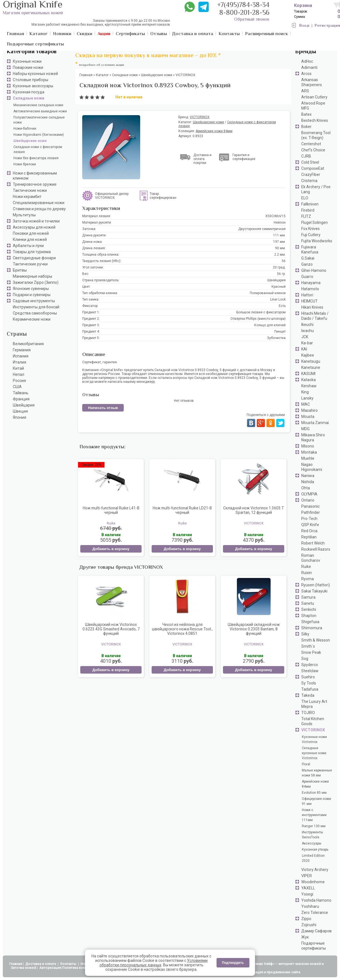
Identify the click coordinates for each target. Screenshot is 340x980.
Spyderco (310, 665)
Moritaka (309, 452)
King (305, 392)
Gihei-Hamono (314, 270)
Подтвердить (233, 963)
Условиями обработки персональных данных (154, 963)
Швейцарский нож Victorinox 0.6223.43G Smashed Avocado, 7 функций (111, 629)
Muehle (308, 458)
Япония (20, 417)
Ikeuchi (307, 325)
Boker (306, 127)
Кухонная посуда (29, 92)
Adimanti (309, 67)
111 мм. (279, 235)
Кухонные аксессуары (33, 86)
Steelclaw (310, 671)
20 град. (279, 267)
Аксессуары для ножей (34, 227)
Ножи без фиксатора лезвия (36, 158)
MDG (305, 429)
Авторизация (50, 968)
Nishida (308, 482)
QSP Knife (310, 525)
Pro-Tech (309, 519)
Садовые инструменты (34, 301)
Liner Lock (278, 299)
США (17, 387)
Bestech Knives (315, 120)
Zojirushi (309, 925)
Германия (22, 350)
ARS (305, 91)
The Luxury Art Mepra (314, 704)
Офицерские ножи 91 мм (316, 801)
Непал (19, 374)
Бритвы (20, 270)
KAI (304, 349)
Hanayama (311, 283)
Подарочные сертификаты (314, 946)
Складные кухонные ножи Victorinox (314, 753)
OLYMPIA (309, 494)
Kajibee (308, 355)
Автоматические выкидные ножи (40, 111)
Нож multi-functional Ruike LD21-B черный (182, 510)
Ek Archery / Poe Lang (316, 189)
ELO (305, 198)
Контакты (69, 964)
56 (284, 261)
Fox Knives (310, 229)
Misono (308, 446)
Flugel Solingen (314, 222)
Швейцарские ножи (30, 141)
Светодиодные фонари (34, 258)
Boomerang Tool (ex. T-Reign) (316, 135)
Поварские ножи (28, 67)
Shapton (309, 616)
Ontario (308, 500)
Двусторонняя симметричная (262, 229)
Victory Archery (315, 870)
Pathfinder (311, 512)
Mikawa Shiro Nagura (313, 437)
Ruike (306, 567)
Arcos (306, 74)
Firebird (308, 210)
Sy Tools (309, 683)
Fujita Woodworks (317, 241)
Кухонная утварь (315, 850)
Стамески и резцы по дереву (39, 209)
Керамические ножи (32, 319)
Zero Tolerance (315, 913)
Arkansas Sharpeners (312, 82)
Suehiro (308, 677)
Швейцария (24, 405)
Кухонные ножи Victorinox (314, 739)
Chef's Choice (313, 150)
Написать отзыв (103, 408)
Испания (21, 356)
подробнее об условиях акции (102, 65)
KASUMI (308, 374)
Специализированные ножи (39, 203)
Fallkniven (310, 204)
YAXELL (308, 888)
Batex (306, 114)
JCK (305, 337)
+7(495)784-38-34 (243, 5)
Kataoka (309, 380)
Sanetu (308, 603)
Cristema (309, 181)
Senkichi (309, 609)
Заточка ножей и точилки (36, 221)
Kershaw (309, 386)
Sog (305, 659)
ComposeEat (313, 168)
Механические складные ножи (38, 105)
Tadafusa (310, 689)
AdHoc (307, 61)
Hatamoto (310, 289)
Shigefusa (310, 622)
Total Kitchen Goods (313, 721)
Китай (18, 368)
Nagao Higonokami (312, 467)
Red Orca (309, 531)
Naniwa (308, 476)
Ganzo (307, 264)
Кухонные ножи (27, 61)
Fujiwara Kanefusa (310, 250)
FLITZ (306, 216)
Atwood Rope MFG (313, 106)
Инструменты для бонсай (36, 307)
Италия (20, 362)
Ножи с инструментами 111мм (314, 815)
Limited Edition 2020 (313, 858)
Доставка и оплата (41, 964)
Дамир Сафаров (316, 931)
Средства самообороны (35, 313)
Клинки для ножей (30, 239)
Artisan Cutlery (314, 97)
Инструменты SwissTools (312, 835)
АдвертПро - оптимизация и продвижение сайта (259, 972)
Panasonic (310, 506)
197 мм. (279, 242)
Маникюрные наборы (32, 276)
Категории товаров (32, 52)
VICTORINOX (313, 730)
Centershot (311, 144)
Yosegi (307, 894)
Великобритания (28, 344)
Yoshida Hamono (316, 900)
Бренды (306, 52)
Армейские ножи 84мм (315, 784)
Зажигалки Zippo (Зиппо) (36, 282)
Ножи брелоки (25, 164)
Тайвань (21, 393)
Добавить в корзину (111, 549)
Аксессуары (312, 843)
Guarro (307, 277)
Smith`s (308, 646)
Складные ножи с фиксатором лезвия (38, 149)
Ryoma (308, 579)
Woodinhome (313, 882)
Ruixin (307, 573)
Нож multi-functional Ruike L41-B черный (111, 510)
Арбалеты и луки (28, 246)
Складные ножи (29, 98)
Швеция (20, 411)
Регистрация (327, 26)
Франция (21, 399)
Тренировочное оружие (35, 184)
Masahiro (309, 410)
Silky (305, 634)
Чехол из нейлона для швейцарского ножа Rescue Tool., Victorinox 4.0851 (182, 629)
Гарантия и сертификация (244, 157)
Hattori (307, 295)
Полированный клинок (268, 293)
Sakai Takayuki (314, 591)
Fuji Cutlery (311, 235)
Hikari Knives (312, 307)
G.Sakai (308, 258)
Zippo (306, 919)
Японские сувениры (31, 289)
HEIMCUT (309, 301)
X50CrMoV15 (275, 216)
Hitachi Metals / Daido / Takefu (315, 316)
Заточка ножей (23, 968)
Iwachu (308, 331)
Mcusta (308, 417)
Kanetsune (311, 367)
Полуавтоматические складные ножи (39, 120)
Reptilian (309, 537)
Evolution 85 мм (314, 793)
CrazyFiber (311, 175)
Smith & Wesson (316, 640)
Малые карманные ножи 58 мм (317, 773)
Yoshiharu (310, 906)
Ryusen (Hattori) (316, 585)
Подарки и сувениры (32, 295)
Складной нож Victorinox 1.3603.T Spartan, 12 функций (254, 510)
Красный (279, 287)
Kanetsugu (311, 361)
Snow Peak (311, 652)
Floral (306, 764)
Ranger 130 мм (314, 826)
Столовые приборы (31, 80)
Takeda (308, 695)
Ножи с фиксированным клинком (35, 176)
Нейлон (280, 222)
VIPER (307, 876)
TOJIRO (308, 713)
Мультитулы (24, 215)
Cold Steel (310, 162)
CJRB (306, 156)
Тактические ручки (30, 264)
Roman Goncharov (311, 558)
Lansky (307, 398)
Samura (308, 597)
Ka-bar (307, 343)
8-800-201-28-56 (244, 13)
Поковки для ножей (31, 233)
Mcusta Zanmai (315, 423)
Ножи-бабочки (25, 129)
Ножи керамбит (27, 197)
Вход (304, 26)
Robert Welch (313, 543)
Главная (16, 964)
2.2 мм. (280, 255)
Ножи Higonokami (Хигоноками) (39, 135)
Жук (305, 937)
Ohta (306, 488)
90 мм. (280, 248)
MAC (306, 404)
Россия (19, 381)
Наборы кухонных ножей (35, 74)
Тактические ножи (30, 190)
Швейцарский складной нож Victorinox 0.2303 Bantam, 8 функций (254, 629)
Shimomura (312, 628)
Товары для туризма (32, 252)
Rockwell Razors (316, 549)
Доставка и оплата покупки (202, 159)
